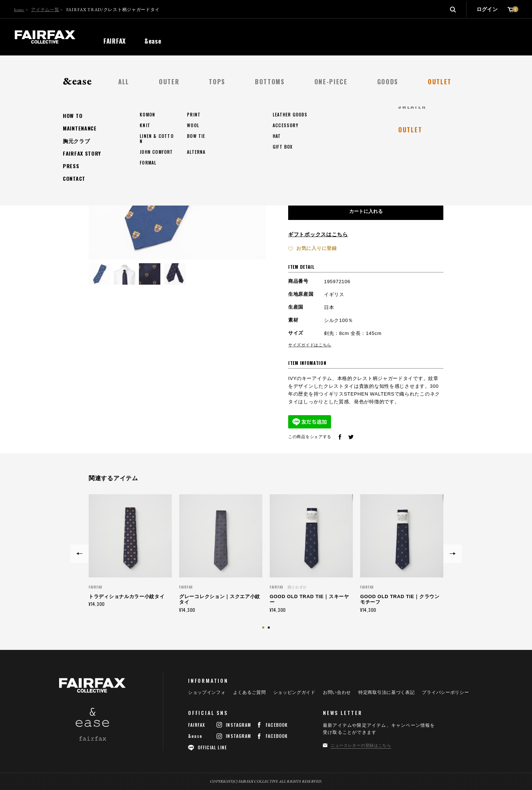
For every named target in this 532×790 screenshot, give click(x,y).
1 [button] (264, 628)
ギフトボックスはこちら (318, 234)
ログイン (487, 9)
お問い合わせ (337, 692)
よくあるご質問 (250, 692)
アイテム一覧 (45, 10)
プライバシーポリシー (445, 692)
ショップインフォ (207, 692)
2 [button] (270, 628)
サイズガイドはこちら (310, 345)
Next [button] (453, 554)
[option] (130, 551)
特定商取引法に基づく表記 (386, 692)
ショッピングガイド (294, 692)
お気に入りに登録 (317, 248)
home (19, 10)
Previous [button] (79, 554)
